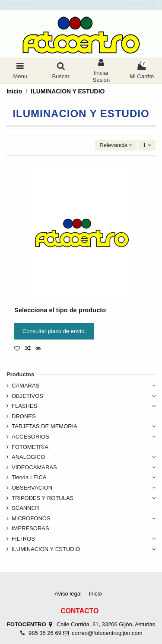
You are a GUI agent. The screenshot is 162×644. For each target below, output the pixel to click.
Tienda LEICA (29, 477)
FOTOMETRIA (30, 447)
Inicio (52, 4)
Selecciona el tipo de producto (60, 310)
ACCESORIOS (30, 437)
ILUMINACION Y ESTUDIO (46, 549)
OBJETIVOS (27, 396)
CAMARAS (25, 386)
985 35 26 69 (45, 633)
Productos (20, 374)
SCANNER (25, 508)
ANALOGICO (28, 457)
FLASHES (24, 406)
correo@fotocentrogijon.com (107, 633)
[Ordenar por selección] (116, 146)
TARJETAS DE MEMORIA (44, 426)
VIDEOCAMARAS (34, 467)
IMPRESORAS (30, 528)
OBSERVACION (32, 488)
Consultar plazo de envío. (54, 331)
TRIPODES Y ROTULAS (43, 498)
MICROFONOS (31, 518)
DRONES (24, 416)
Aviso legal (22, 4)
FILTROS (23, 539)
